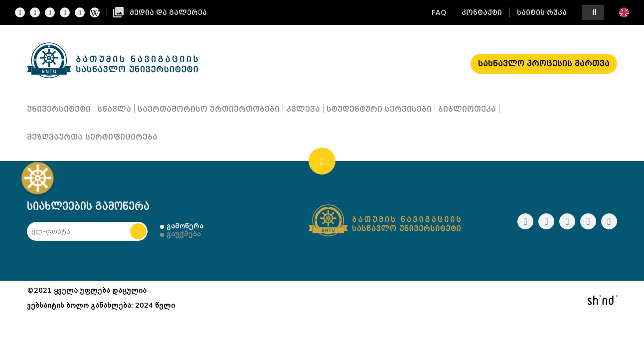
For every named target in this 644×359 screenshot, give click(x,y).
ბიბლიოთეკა (467, 109)
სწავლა (114, 109)
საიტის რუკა (542, 12)
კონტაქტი (482, 12)
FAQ (439, 12)
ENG (624, 12)
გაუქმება (184, 234)
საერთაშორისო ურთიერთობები (209, 109)
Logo (112, 60)
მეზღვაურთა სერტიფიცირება (92, 137)
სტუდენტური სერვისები (379, 109)
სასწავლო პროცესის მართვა (544, 64)
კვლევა (303, 109)
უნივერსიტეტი (59, 109)
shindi (602, 300)
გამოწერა (185, 226)
